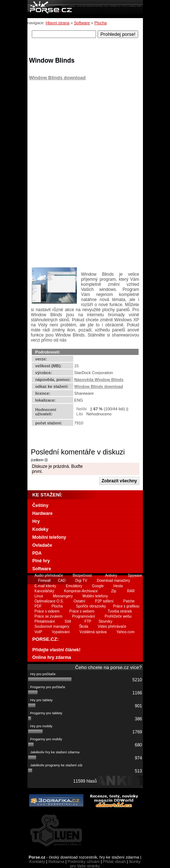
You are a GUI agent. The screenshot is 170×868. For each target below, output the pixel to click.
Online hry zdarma (52, 657)
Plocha (100, 23)
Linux (39, 596)
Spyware (135, 575)
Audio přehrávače (49, 575)
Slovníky (105, 621)
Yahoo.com (125, 632)
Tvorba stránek (120, 611)
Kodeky (40, 529)
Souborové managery (52, 626)
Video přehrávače (112, 626)
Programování (84, 616)
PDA (37, 553)
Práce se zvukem (49, 616)
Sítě (68, 621)
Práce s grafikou (126, 606)
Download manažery (113, 581)
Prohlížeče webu (118, 616)
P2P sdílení (104, 601)
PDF (38, 606)
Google (98, 586)
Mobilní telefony (49, 537)
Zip (114, 591)
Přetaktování (45, 621)
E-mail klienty (45, 586)
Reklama (56, 861)
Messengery (63, 596)
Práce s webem (82, 611)
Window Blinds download (58, 78)
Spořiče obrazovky (91, 606)
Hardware (43, 513)
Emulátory (74, 586)
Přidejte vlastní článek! (56, 650)
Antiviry (111, 575)
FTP (88, 621)
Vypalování (61, 632)
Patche (129, 601)
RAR (131, 591)
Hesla (118, 586)
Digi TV (81, 581)
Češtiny (40, 505)
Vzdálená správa (93, 632)
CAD (62, 581)
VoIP (38, 632)
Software (82, 23)
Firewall (45, 581)
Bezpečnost (82, 575)
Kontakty (37, 861)
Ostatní (80, 601)
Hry (36, 521)
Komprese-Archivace (81, 591)
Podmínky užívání (84, 861)
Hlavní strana (58, 23)
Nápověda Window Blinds (99, 380)
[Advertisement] (74, 126)
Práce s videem (47, 611)
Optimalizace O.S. (49, 601)
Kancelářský (45, 591)
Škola (84, 626)
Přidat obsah (114, 861)
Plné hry (41, 561)
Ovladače (42, 545)
